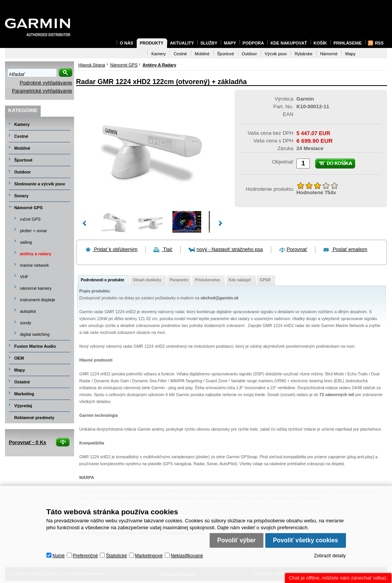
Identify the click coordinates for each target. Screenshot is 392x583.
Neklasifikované (187, 556)
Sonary (21, 196)
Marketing (24, 394)
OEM (19, 358)
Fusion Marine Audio (35, 346)
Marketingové (149, 556)
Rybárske (303, 54)
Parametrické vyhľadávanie (42, 91)
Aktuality (182, 43)
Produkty (152, 43)
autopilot (28, 311)
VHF (24, 277)
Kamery (22, 124)
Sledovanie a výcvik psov (40, 184)
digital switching (35, 334)
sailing (26, 242)
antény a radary (36, 254)
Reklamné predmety (34, 418)
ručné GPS (30, 219)
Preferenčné (85, 556)
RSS (379, 43)
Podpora (253, 43)
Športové (23, 160)
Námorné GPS (28, 208)
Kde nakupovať (289, 43)
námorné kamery (36, 288)
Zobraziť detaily (330, 556)
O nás (127, 43)
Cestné (21, 136)
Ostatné (22, 382)
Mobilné (22, 148)
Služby (209, 43)
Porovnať (297, 249)
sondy (26, 323)
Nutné (59, 556)
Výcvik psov (276, 54)
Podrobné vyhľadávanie (46, 83)
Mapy (20, 370)
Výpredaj (23, 406)
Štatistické (117, 556)
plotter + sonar (34, 231)
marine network (34, 265)
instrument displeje (38, 300)
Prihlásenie (347, 43)
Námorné (329, 54)
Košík (320, 43)
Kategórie (23, 110)
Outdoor (22, 172)
